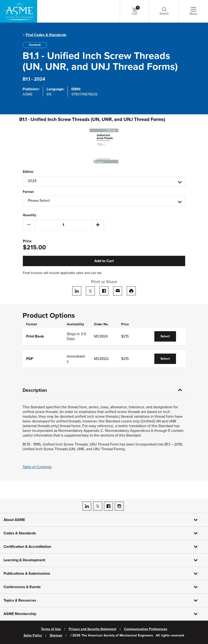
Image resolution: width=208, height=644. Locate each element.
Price (27, 241)
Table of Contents (37, 467)
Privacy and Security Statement (92, 629)
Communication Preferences (146, 629)
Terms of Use (51, 629)
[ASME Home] (19, 11)
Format (28, 192)
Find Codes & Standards (46, 35)
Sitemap (56, 636)
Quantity (29, 215)
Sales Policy (33, 636)
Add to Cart (104, 261)
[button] (104, 181)
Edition (28, 172)
